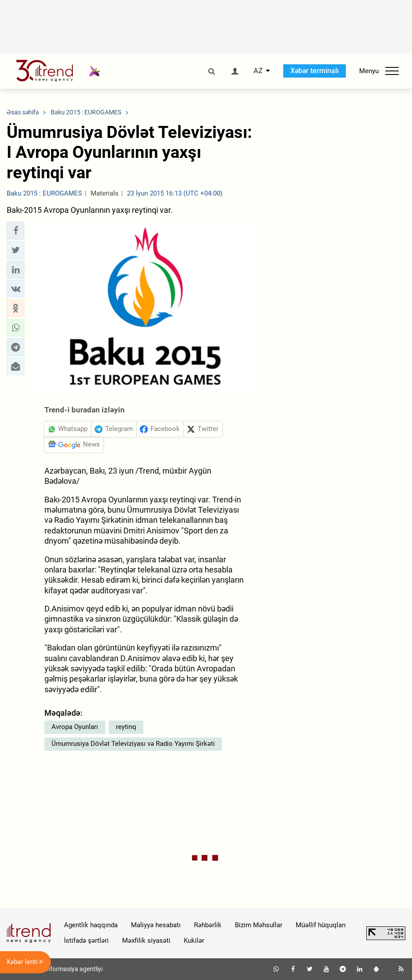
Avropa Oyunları (75, 727)
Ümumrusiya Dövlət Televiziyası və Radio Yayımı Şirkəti (133, 744)
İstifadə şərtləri (86, 941)
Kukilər (194, 941)
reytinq (126, 727)
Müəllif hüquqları (321, 925)
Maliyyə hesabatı (156, 925)
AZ (258, 71)
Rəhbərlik (208, 925)
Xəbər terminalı (315, 71)
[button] (16, 231)
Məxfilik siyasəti (146, 941)
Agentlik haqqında (91, 925)
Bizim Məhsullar (259, 925)
